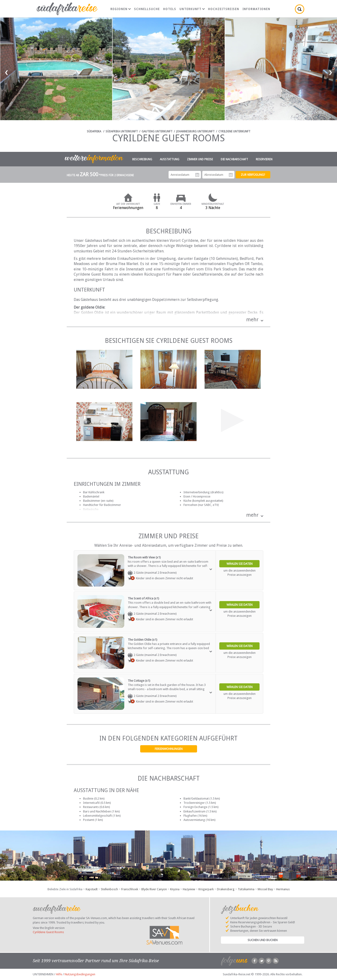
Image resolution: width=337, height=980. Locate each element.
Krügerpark (206, 889)
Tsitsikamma (246, 889)
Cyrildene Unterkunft (234, 131)
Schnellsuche (147, 9)
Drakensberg (226, 889)
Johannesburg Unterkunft (195, 131)
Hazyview (189, 889)
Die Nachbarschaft (234, 159)
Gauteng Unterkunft (157, 131)
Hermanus (283, 889)
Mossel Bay (265, 889)
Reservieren (264, 159)
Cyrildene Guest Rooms (48, 932)
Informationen (256, 9)
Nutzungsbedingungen (80, 974)
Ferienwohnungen (169, 749)
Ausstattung (170, 159)
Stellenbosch (109, 889)
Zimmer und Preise (200, 159)
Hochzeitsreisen (224, 9)
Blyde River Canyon (154, 889)
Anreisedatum (197, 175)
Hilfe (59, 974)
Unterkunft (192, 9)
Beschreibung (142, 159)
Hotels (170, 9)
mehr (252, 320)
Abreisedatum (231, 175)
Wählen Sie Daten (240, 564)
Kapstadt (92, 889)
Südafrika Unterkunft (122, 131)
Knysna (175, 889)
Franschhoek (130, 889)
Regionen (121, 9)
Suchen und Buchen (263, 940)
